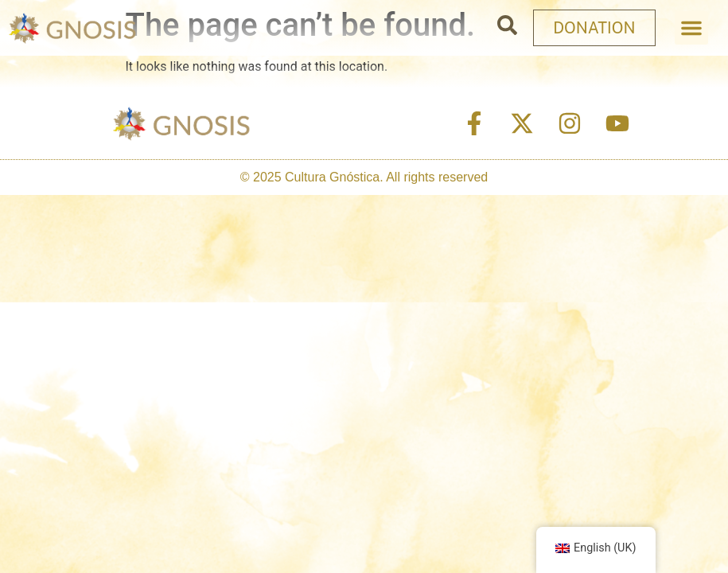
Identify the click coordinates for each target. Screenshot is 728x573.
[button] (691, 28)
